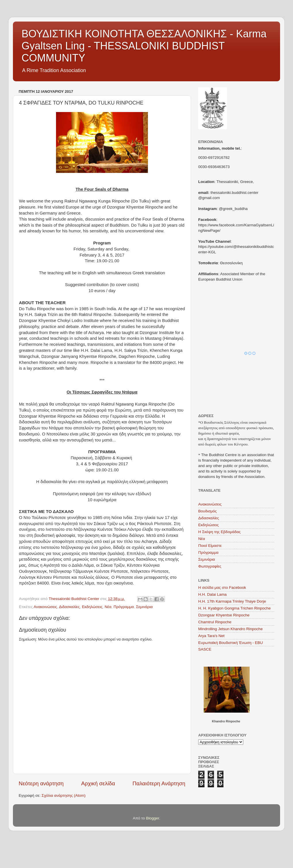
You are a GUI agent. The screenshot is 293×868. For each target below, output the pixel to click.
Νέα (108, 607)
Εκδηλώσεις (92, 607)
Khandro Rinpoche (226, 721)
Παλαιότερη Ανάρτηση (159, 783)
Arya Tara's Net (211, 636)
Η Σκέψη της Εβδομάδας (219, 532)
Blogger (153, 818)
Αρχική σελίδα (98, 783)
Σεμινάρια (144, 607)
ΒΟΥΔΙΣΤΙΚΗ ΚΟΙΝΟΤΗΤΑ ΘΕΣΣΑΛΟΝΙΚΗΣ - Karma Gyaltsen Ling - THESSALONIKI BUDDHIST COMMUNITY (144, 46)
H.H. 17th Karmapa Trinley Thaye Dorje (232, 601)
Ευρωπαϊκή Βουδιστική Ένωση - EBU (231, 643)
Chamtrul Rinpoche (215, 622)
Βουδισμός (208, 511)
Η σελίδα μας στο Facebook (222, 588)
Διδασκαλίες (69, 607)
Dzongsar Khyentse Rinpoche (224, 615)
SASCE (205, 649)
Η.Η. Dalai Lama (212, 594)
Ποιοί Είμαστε (210, 546)
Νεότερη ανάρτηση (41, 783)
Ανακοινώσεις (45, 607)
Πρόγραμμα (124, 607)
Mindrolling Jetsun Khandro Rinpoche (230, 629)
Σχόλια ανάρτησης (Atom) (64, 795)
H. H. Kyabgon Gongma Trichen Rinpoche (234, 608)
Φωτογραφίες (210, 566)
